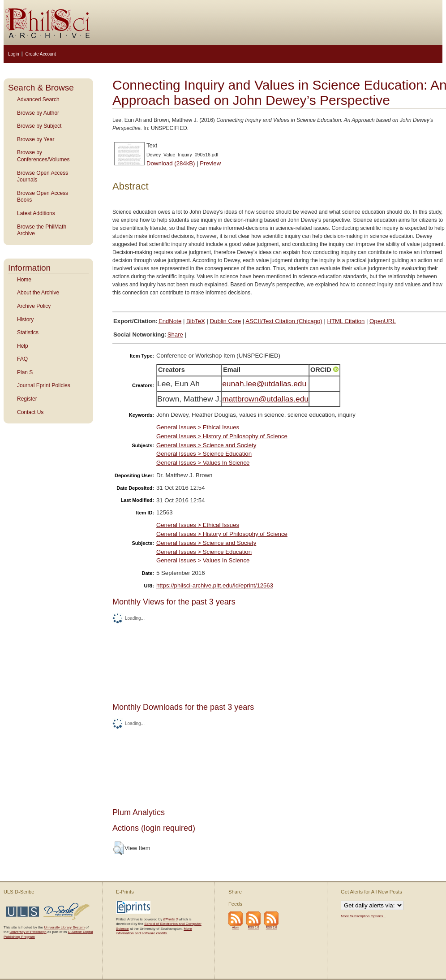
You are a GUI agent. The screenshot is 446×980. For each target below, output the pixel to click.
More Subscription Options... (363, 916)
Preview (210, 163)
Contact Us (30, 412)
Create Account (40, 54)
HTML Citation (346, 321)
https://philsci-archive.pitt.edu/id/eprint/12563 (215, 585)
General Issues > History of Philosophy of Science (222, 436)
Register (27, 399)
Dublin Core (226, 321)
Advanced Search (38, 99)
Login (13, 54)
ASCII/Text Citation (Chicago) (284, 321)
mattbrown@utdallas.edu (265, 399)
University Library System (64, 927)
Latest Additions (36, 213)
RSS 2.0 (272, 927)
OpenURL (383, 321)
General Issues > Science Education (204, 454)
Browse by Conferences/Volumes (43, 156)
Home (24, 280)
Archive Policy (34, 306)
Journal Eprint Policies (44, 385)
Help (23, 346)
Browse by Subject (39, 126)
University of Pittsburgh (28, 932)
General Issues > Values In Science (203, 463)
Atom (236, 927)
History (25, 319)
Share (175, 335)
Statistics (28, 332)
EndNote (170, 321)
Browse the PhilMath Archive (42, 230)
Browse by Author (38, 113)
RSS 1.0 (254, 927)
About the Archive (38, 293)
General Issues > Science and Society (206, 445)
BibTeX (196, 321)
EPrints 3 (170, 919)
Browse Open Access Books (43, 197)
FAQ (22, 359)
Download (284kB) (171, 163)
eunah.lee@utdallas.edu (264, 384)
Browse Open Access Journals (43, 177)
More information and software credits (154, 931)
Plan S (25, 372)
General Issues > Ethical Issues (198, 427)
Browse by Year (36, 139)
